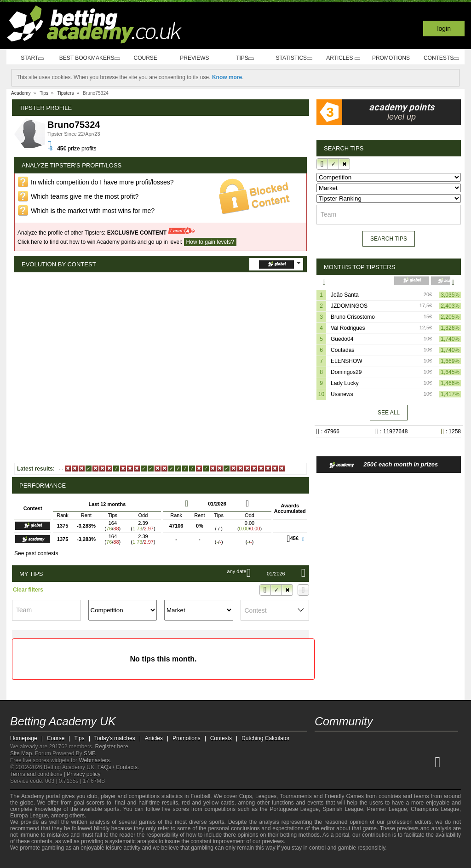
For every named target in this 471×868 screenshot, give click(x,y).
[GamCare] (83, 860)
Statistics (296, 58)
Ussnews (342, 394)
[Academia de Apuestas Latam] (408, 762)
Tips (247, 58)
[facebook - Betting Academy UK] (322, 742)
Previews (198, 58)
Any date (222, 571)
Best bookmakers (90, 58)
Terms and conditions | (38, 774)
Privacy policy (83, 774)
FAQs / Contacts (118, 767)
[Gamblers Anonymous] (108, 860)
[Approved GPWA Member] (66, 860)
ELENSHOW (347, 361)
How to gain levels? (210, 242)
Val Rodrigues (348, 328)
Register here (112, 747)
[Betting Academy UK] (322, 762)
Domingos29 (346, 372)
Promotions (392, 58)
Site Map (21, 753)
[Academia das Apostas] (339, 762)
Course (149, 58)
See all (389, 412)
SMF (89, 753)
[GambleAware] (31, 860)
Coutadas (342, 350)
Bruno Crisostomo (353, 316)
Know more (227, 77)
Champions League (435, 809)
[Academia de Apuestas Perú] (425, 762)
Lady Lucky (345, 383)
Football (200, 796)
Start (31, 58)
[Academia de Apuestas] (391, 762)
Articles (344, 58)
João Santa (345, 294)
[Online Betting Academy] (374, 762)
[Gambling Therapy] (96, 860)
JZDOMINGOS (349, 305)
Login (444, 29)
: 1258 (448, 431)
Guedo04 (342, 339)
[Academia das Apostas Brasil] (357, 762)
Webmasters (94, 760)
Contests (441, 58)
